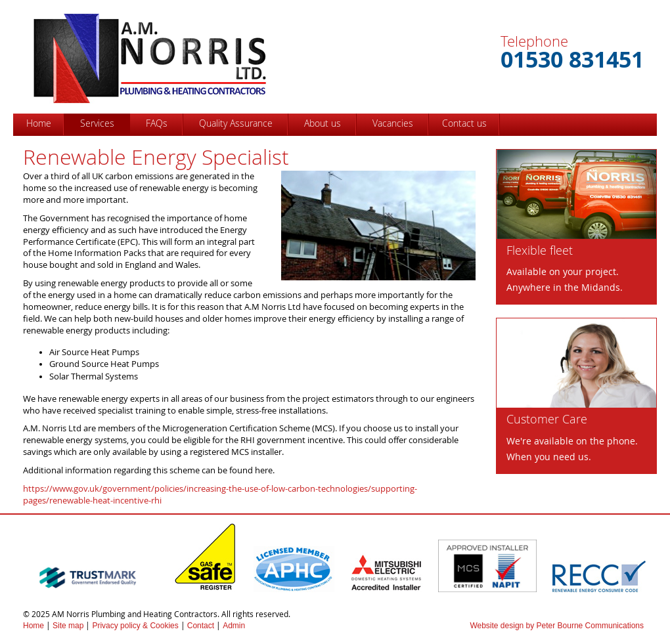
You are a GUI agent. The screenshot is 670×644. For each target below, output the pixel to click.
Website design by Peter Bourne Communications (557, 626)
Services (97, 123)
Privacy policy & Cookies (135, 626)
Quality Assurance (236, 123)
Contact (201, 626)
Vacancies (393, 123)
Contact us (464, 123)
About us (323, 123)
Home (39, 123)
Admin (234, 626)
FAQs (157, 123)
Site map (68, 626)
